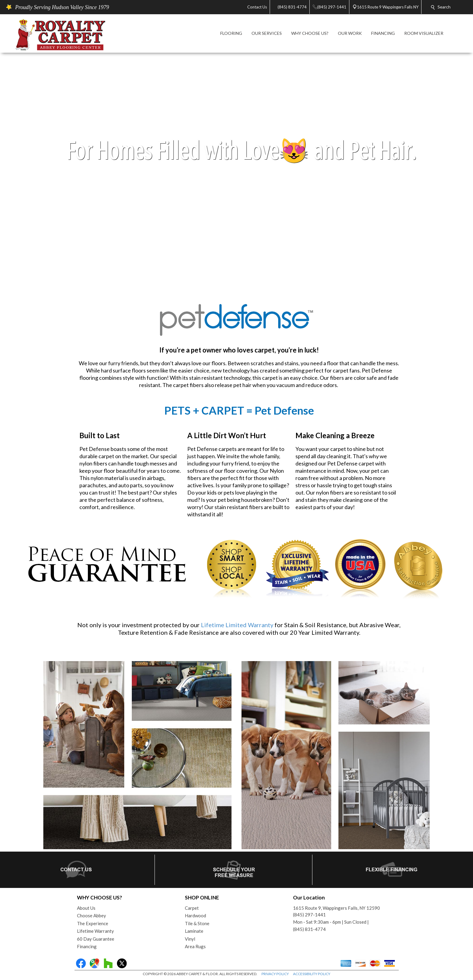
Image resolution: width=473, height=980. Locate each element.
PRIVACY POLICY (275, 974)
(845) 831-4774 (309, 929)
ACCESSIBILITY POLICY (312, 974)
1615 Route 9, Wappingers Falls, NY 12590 (336, 908)
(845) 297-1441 (309, 915)
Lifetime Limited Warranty (237, 625)
